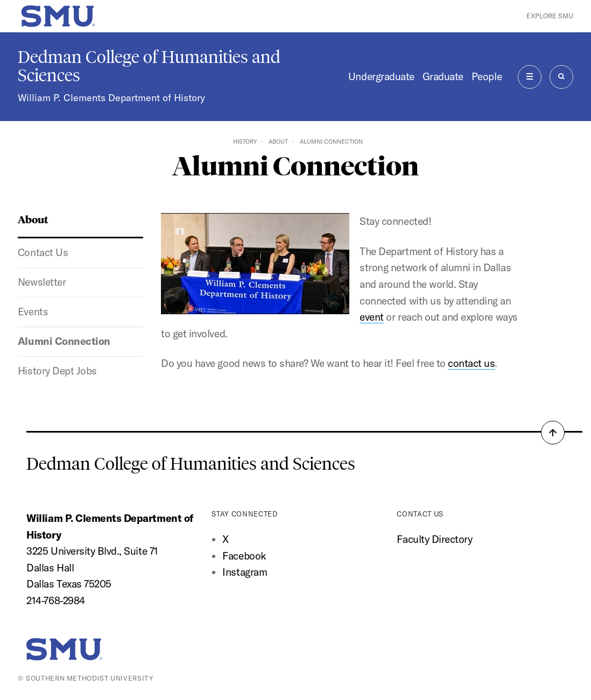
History (245, 142)
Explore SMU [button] (550, 16)
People (487, 76)
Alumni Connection (64, 341)
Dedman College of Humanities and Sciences (149, 66)
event (372, 317)
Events (33, 312)
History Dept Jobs (57, 371)
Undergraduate (381, 76)
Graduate (443, 76)
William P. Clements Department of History (111, 98)
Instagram (245, 572)
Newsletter (42, 282)
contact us (471, 363)
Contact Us (43, 252)
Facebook (244, 556)
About (278, 142)
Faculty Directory (434, 539)
